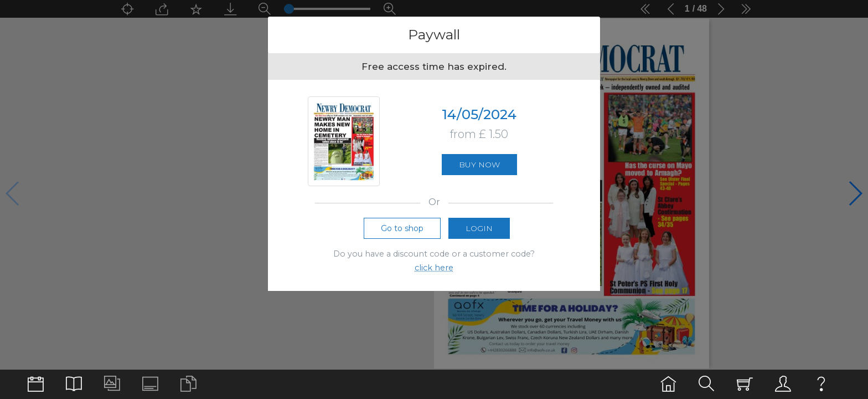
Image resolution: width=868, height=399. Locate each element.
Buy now (479, 165)
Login (479, 228)
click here (434, 268)
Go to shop (402, 228)
